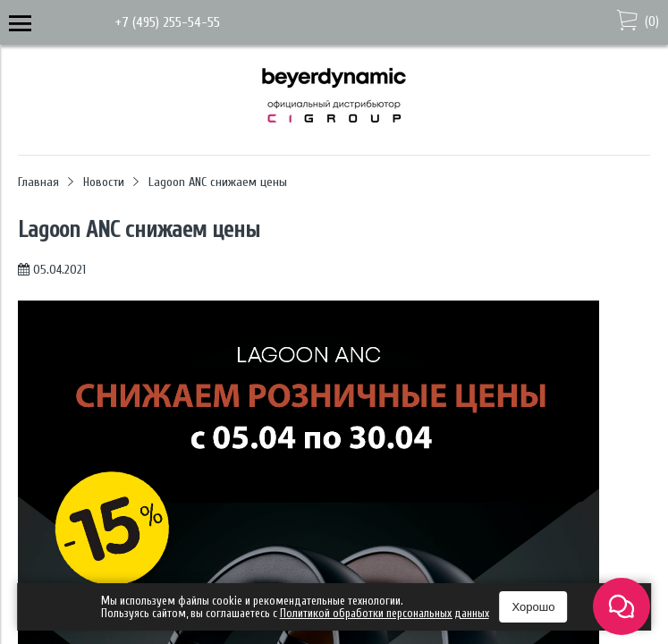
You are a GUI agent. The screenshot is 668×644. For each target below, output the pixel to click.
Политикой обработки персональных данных (385, 613)
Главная (38, 182)
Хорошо (534, 607)
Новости (104, 182)
